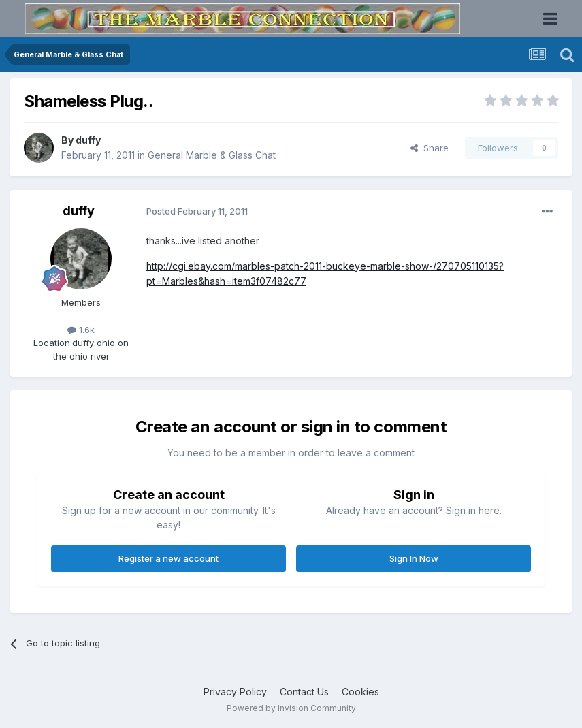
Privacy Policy (235, 692)
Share (430, 148)
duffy (88, 140)
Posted (197, 211)
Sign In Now (414, 558)
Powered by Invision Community (291, 708)
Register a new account (168, 558)
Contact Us (304, 692)
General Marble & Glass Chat (212, 155)
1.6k (81, 330)
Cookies (360, 692)
